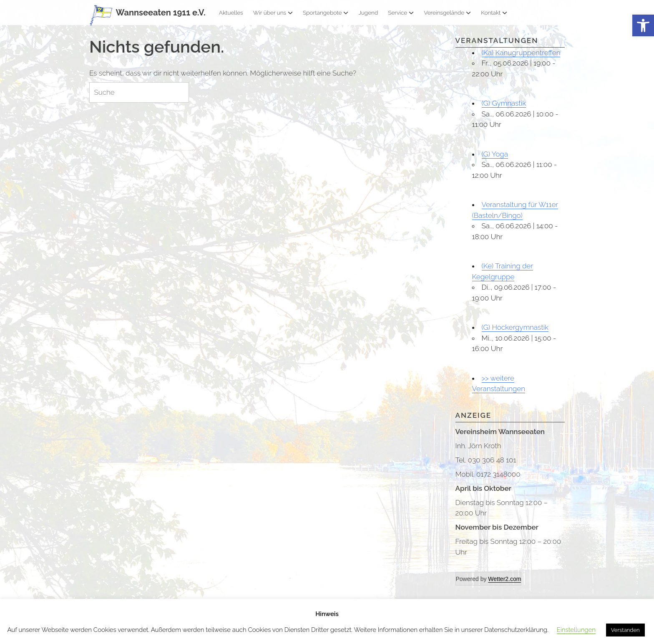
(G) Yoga (495, 154)
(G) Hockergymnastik (515, 327)
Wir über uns (273, 13)
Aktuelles (231, 13)
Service (401, 13)
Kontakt (494, 13)
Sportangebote (326, 13)
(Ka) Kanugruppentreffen (521, 53)
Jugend (368, 13)
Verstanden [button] (625, 630)
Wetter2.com (504, 579)
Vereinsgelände (447, 13)
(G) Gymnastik (504, 103)
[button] (643, 26)
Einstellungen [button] (576, 630)
